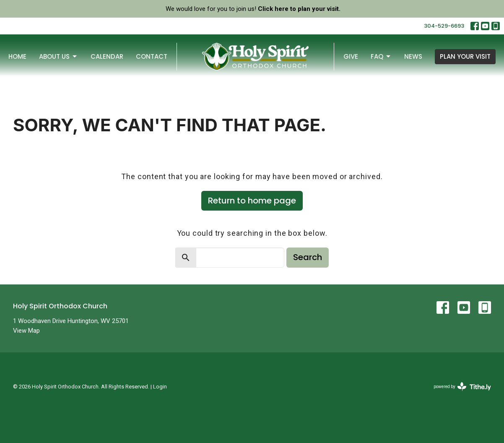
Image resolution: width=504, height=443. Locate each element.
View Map (26, 331)
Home (17, 56)
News (413, 56)
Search (308, 257)
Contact (152, 56)
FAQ (381, 56)
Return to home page (252, 201)
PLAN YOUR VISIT (465, 56)
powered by (462, 387)
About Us (58, 56)
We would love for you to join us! (253, 9)
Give (351, 56)
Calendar (107, 56)
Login (160, 387)
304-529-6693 (444, 26)
